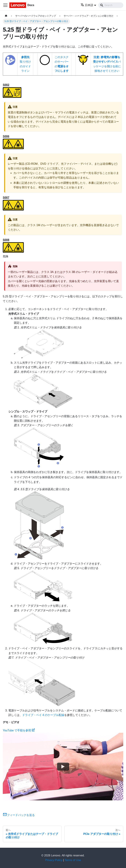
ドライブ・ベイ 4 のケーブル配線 (43, 715)
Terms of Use (73, 860)
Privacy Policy (54, 860)
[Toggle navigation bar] (5, 5)
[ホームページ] (6, 16)
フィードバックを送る (19, 815)
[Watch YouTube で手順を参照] (63, 767)
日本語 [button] (87, 5)
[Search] (111, 5)
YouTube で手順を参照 (19, 730)
